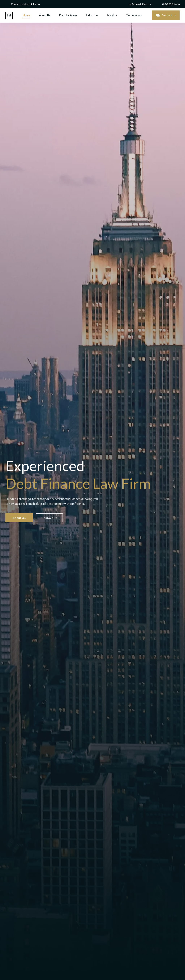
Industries (92, 15)
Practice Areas (68, 15)
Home (26, 15)
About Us (45, 15)
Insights (112, 15)
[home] (9, 15)
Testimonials (134, 15)
